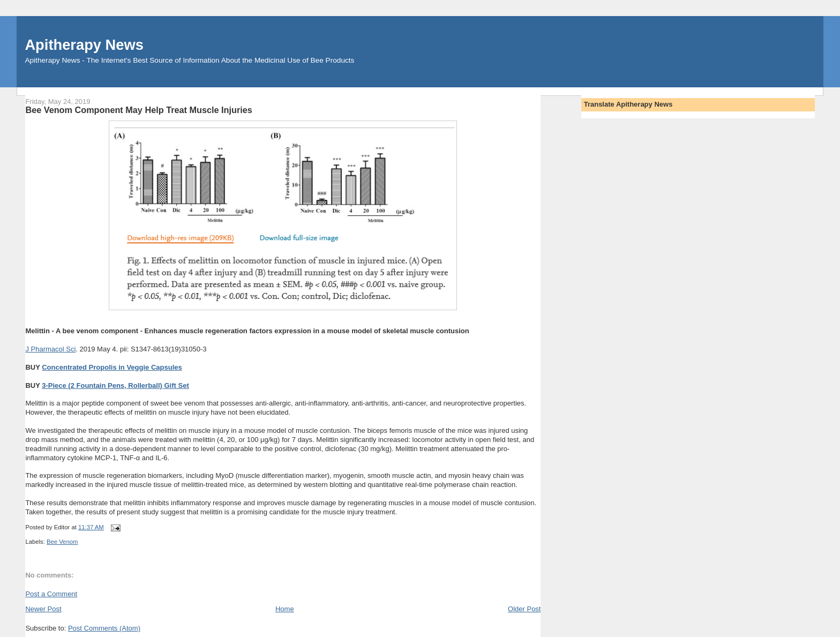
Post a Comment (51, 594)
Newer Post (43, 609)
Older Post (524, 609)
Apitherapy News (84, 45)
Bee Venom (62, 542)
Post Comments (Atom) (104, 628)
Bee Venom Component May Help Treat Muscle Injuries (139, 110)
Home (285, 609)
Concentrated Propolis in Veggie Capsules (112, 367)
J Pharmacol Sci (50, 349)
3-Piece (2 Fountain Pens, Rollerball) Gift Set (115, 385)
